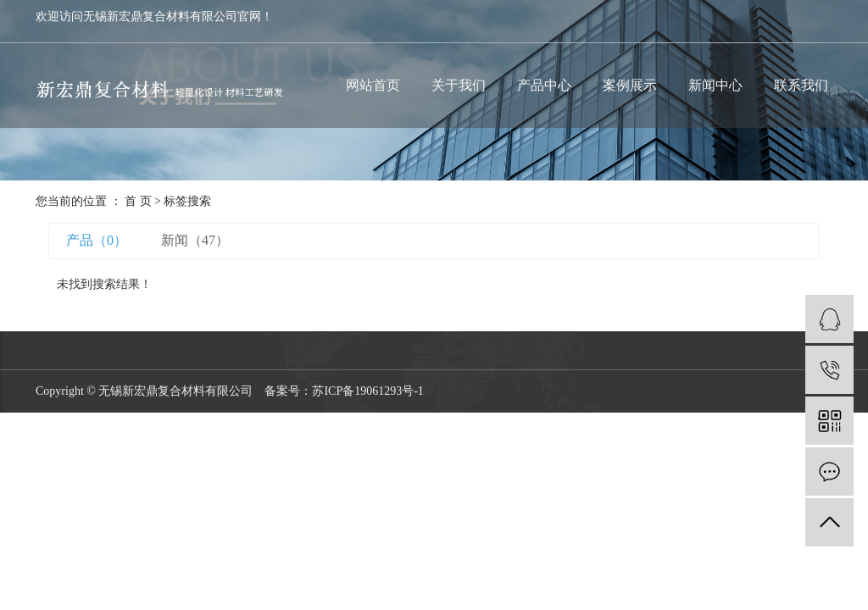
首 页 (138, 201)
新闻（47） (195, 240)
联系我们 (801, 85)
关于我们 (459, 85)
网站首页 (373, 85)
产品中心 (544, 85)
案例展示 (630, 85)
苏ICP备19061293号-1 (367, 391)
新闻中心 (715, 85)
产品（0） (97, 240)
